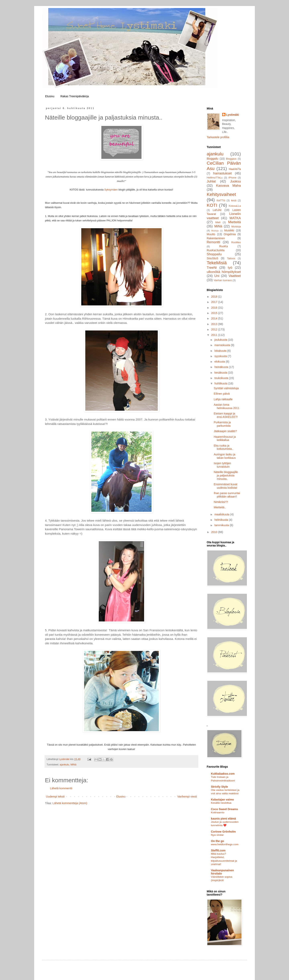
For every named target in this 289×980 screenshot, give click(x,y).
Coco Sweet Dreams (224, 809)
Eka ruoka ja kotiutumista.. (223, 447)
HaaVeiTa (235, 169)
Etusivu (50, 96)
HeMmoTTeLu (215, 178)
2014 (215, 318)
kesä (234, 201)
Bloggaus (231, 159)
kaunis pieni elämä (223, 819)
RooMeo (236, 242)
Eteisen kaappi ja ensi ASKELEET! (226, 415)
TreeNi (212, 268)
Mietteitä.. (220, 507)
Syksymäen (111, 190)
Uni (217, 276)
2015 (215, 313)
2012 (215, 329)
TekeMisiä (217, 263)
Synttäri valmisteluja (226, 388)
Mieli (218, 222)
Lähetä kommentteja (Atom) (70, 803)
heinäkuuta (222, 367)
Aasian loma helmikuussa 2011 (227, 406)
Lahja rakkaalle (223, 399)
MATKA (235, 218)
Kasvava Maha (228, 186)
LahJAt (217, 210)
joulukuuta (221, 340)
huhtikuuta (221, 383)
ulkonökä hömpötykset (224, 272)
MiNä (73, 765)
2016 (215, 308)
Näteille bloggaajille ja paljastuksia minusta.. (226, 475)
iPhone (232, 178)
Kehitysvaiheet (221, 194)
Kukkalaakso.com (223, 774)
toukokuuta (222, 378)
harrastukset (222, 173)
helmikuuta (222, 520)
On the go (217, 841)
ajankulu (64, 765)
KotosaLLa (235, 206)
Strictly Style (219, 787)
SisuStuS (213, 258)
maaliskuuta (222, 514)
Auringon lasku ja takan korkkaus (225, 456)
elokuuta (220, 362)
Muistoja (236, 227)
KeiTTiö (221, 201)
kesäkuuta (221, 373)
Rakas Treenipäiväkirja (75, 96)
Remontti (213, 242)
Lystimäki (233, 115)
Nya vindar (217, 835)
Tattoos (231, 258)
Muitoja (215, 231)
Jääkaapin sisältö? (225, 431)
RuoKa (224, 246)
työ (230, 268)
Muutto (211, 234)
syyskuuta (221, 356)
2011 (215, 335)
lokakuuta (221, 351)
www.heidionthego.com (225, 844)
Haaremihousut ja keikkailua (225, 438)
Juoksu (236, 181)
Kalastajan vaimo (222, 800)
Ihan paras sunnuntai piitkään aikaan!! (227, 495)
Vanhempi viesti (187, 797)
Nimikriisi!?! (221, 502)
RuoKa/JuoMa (216, 250)
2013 (215, 324)
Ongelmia (230, 234)
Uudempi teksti (55, 797)
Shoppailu (214, 254)
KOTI (212, 205)
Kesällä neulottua (221, 803)
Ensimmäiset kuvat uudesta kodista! (225, 486)
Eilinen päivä (222, 394)
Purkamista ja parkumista (222, 424)
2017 (215, 302)
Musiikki (229, 230)
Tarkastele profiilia (218, 137)
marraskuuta (223, 345)
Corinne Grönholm (223, 832)
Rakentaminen (216, 238)
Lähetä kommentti (61, 788)
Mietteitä (235, 222)
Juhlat (211, 181)
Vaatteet (235, 276)
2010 (215, 532)
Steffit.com (218, 850)
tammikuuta (222, 525)
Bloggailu (213, 159)
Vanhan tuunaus (223, 280)
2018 (215, 297)
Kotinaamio (218, 812)
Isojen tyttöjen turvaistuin (222, 465)
